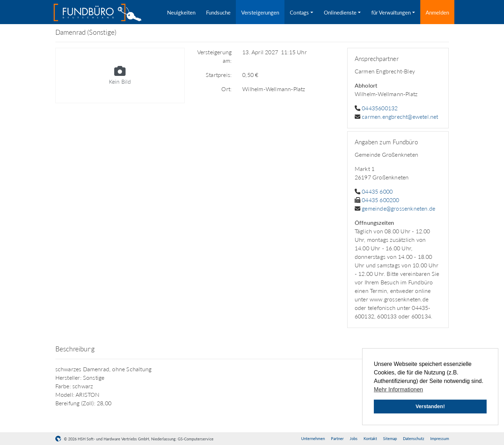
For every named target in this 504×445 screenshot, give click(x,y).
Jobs (354, 438)
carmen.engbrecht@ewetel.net (400, 116)
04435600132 (380, 108)
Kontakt (370, 438)
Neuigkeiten (181, 12)
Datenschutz (414, 438)
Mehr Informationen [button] (398, 390)
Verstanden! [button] (430, 406)
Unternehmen (313, 438)
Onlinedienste (340, 12)
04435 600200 (380, 200)
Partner (337, 438)
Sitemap (390, 438)
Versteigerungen (260, 12)
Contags (299, 12)
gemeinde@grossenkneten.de (398, 208)
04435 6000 (377, 191)
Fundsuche (218, 12)
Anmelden (437, 12)
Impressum (440, 438)
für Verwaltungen (391, 12)
